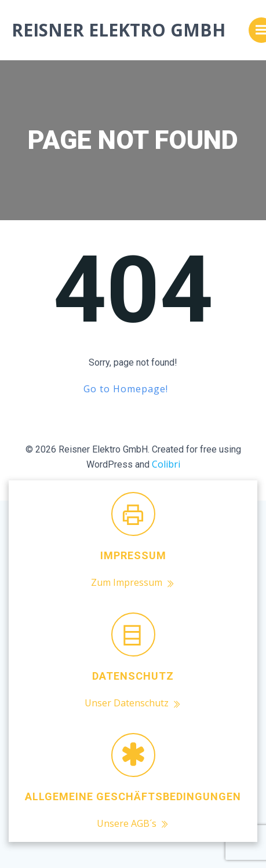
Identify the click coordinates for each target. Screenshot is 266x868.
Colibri (166, 464)
